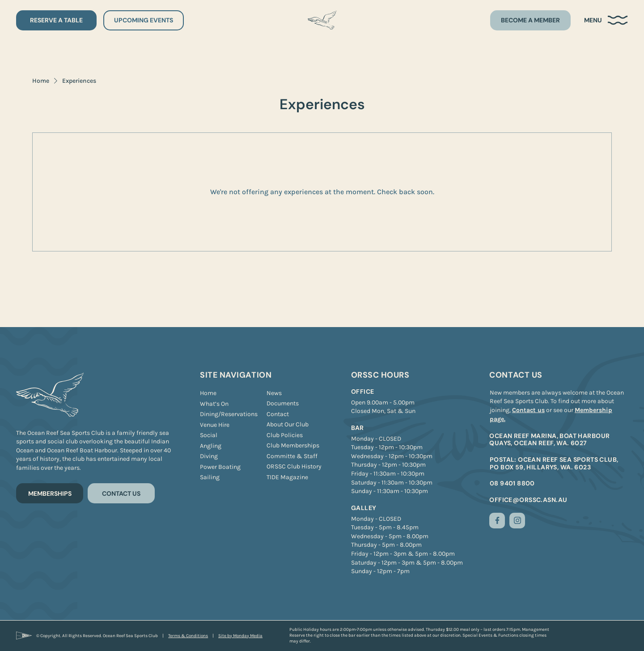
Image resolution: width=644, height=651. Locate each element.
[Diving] (209, 456)
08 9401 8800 (512, 483)
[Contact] (278, 414)
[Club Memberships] (293, 446)
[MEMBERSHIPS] (50, 493)
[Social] (209, 435)
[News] (274, 393)
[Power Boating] (220, 467)
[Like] (497, 521)
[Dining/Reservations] (229, 414)
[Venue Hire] (215, 425)
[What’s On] (214, 404)
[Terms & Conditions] (188, 636)
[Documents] (283, 404)
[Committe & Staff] (292, 456)
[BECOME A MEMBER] (530, 20)
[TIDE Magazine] (287, 477)
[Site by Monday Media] (240, 636)
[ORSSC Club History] (294, 467)
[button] (606, 20)
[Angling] (211, 446)
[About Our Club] (288, 425)
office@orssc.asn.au (528, 500)
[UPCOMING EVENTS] (144, 20)
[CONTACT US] (121, 493)
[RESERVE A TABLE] (56, 20)
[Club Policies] (285, 435)
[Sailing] (210, 477)
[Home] (208, 393)
